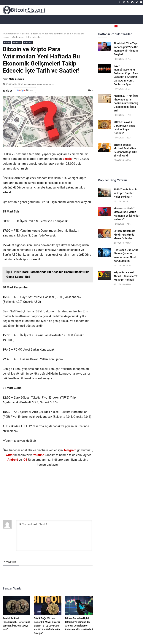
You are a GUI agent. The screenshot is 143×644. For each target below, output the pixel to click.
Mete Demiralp (17, 79)
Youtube (39, 455)
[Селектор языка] (122, 26)
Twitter (9, 455)
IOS (25, 460)
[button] (138, 26)
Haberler (28, 42)
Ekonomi (17, 42)
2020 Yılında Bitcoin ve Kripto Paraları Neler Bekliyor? (125, 193)
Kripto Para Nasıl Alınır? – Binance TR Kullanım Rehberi (126, 276)
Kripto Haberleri (11, 34)
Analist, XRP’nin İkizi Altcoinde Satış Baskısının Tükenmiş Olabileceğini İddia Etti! (126, 103)
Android (13, 460)
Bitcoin (25, 34)
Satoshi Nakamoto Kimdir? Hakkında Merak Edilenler (124, 235)
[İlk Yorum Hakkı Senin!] (54, 536)
